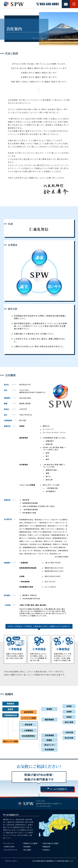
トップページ (9, 843)
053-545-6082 (25, 398)
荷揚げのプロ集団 (31, 843)
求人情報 (27, 850)
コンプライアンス (11, 850)
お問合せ (47, 850)
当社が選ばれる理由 (51, 843)
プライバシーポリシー (11, 861)
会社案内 (27, 847)
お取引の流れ (10, 847)
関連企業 (47, 847)
